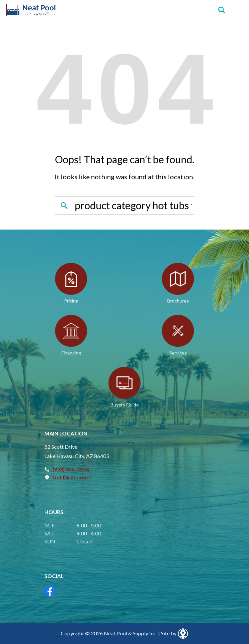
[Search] (222, 10)
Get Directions (71, 477)
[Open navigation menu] (237, 10)
